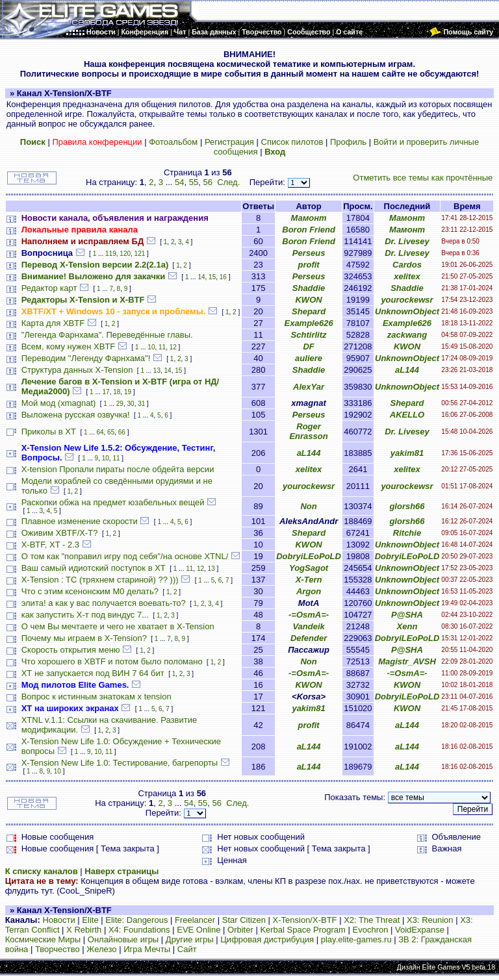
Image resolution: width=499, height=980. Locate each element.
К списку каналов (42, 871)
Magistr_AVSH (407, 661)
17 (106, 392)
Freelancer (195, 920)
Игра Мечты (147, 949)
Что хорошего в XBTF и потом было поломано (112, 661)
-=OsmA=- (309, 615)
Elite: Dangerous (136, 920)
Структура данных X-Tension (77, 370)
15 (212, 277)
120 (125, 254)
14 (201, 277)
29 (120, 404)
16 (223, 277)
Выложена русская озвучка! (76, 415)
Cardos (407, 265)
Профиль (348, 142)
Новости (58, 920)
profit (308, 265)
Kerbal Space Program (303, 930)
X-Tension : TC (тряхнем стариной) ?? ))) (100, 580)
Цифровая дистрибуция (267, 939)
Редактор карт (49, 288)
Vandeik (308, 626)
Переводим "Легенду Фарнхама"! (86, 358)
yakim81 (407, 453)
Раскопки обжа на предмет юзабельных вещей (113, 502)
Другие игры (190, 939)
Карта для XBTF (53, 323)
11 (162, 347)
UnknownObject (407, 311)
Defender (309, 638)
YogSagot (309, 568)
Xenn (407, 626)
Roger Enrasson (308, 431)
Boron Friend (309, 230)
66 (122, 432)
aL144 (407, 370)
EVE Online (198, 930)
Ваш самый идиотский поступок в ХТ (94, 568)
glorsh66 (407, 506)
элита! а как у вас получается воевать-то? (104, 603)
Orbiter (240, 930)
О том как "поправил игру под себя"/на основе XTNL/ (125, 556)
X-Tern (309, 580)
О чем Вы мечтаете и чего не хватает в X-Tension (118, 626)
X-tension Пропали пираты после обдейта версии (118, 469)
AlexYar (309, 387)
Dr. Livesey (407, 241)
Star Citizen (244, 920)
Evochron (371, 930)
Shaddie (309, 288)
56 (207, 182)
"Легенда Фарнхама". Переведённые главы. (107, 335)
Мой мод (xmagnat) (59, 403)
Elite (90, 920)
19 (128, 392)
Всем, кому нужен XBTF (69, 346)
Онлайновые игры (123, 939)
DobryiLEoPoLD (309, 556)
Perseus (309, 253)
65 (111, 432)
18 (117, 392)
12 (173, 347)
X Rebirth (84, 930)
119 (111, 254)
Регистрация (229, 142)
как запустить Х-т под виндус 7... (85, 615)
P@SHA (407, 615)
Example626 (308, 323)
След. (228, 182)
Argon (309, 591)
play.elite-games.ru (356, 939)
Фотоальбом (173, 142)
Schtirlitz (309, 335)
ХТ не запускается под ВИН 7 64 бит (93, 673)
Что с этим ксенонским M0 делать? (90, 591)
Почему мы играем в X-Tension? (84, 638)
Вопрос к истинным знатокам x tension (96, 697)
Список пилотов (292, 142)
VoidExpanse (420, 930)
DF (308, 346)
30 (131, 404)
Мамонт (308, 218)
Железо (101, 949)
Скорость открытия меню (71, 650)
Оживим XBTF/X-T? (60, 533)
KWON (308, 300)
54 (179, 182)
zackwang (407, 335)
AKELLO (407, 415)
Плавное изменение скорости (80, 521)
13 (157, 371)
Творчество (58, 949)
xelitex (407, 276)
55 (194, 182)
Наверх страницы (122, 871)
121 (140, 254)
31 (141, 404)
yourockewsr (407, 300)
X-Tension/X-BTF (305, 920)
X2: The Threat (372, 920)
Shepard (309, 311)
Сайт (187, 949)
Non (308, 506)
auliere (309, 358)
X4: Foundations (139, 930)
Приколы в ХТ (49, 432)
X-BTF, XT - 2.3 (50, 545)
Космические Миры (43, 939)
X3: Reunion (430, 920)
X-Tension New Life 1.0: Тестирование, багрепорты (120, 763)
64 (100, 432)
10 (151, 347)
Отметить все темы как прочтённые (423, 178)
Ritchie (407, 533)
